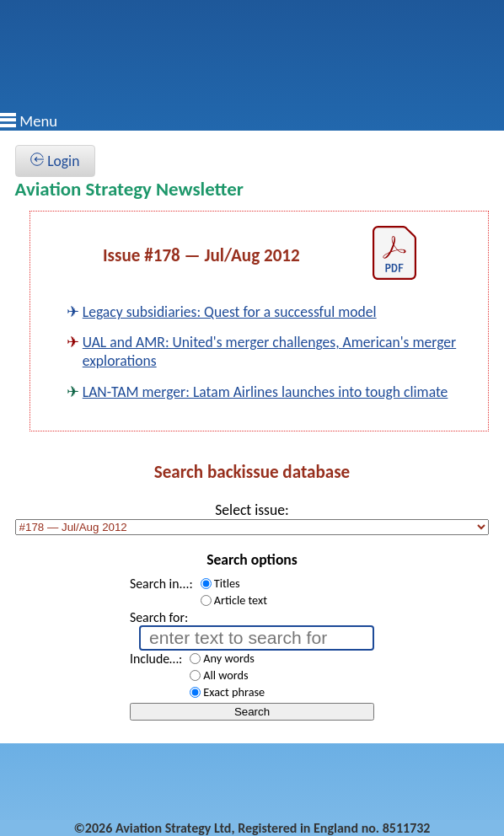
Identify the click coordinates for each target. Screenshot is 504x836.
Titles (227, 583)
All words (225, 675)
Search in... (160, 584)
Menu (38, 121)
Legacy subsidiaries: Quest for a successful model (230, 312)
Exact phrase (234, 692)
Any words (229, 658)
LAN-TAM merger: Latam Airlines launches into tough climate (265, 392)
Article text (241, 600)
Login (55, 161)
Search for (157, 617)
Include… (154, 659)
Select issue (250, 510)
